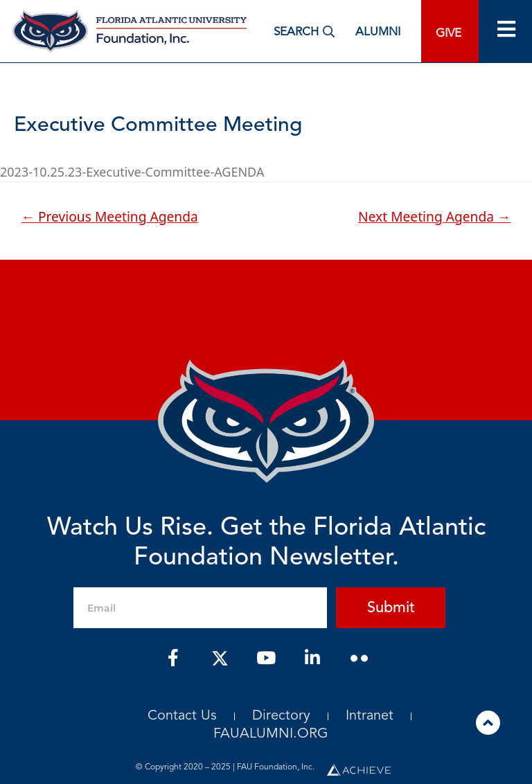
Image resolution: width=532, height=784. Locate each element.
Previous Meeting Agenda (110, 216)
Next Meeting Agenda (434, 216)
